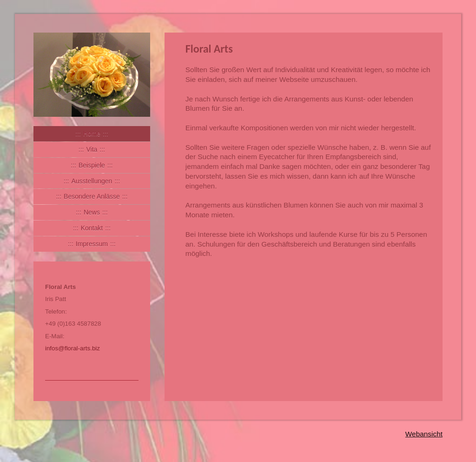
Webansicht (424, 434)
